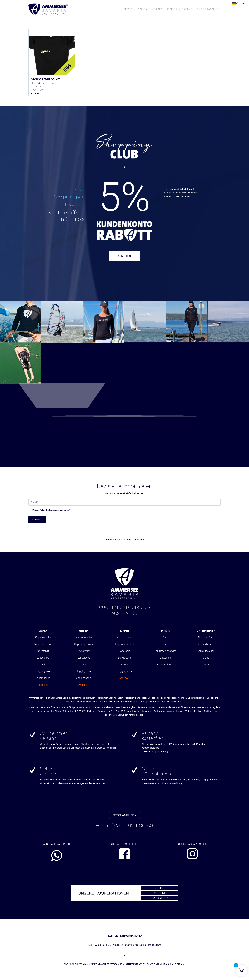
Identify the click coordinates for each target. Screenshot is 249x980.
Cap (165, 638)
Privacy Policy (39, 510)
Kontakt (206, 665)
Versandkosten (206, 644)
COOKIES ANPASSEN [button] (136, 945)
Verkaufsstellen (206, 651)
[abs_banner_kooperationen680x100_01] (124, 893)
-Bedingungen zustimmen (51, 510)
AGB (90, 945)
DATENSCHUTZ (115, 945)
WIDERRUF (100, 945)
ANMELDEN (124, 256)
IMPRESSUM (155, 945)
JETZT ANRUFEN (124, 815)
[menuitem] (129, 9)
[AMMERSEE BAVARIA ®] (48, 9)
